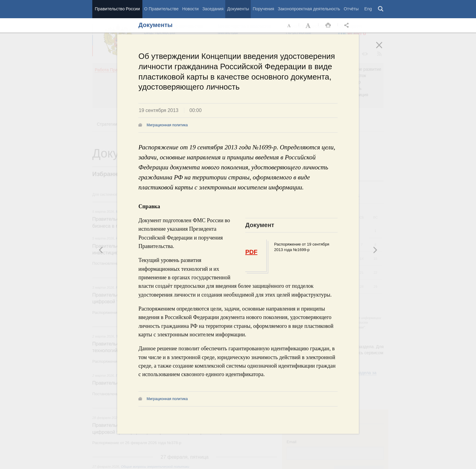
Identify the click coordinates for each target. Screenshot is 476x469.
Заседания (213, 9)
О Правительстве (161, 9)
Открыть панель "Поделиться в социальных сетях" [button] (348, 25)
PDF (251, 252)
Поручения (263, 9)
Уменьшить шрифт (289, 25)
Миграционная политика (167, 125)
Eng (368, 9)
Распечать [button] (328, 25)
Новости (190, 9)
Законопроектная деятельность (309, 9)
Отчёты (351, 9)
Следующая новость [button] (101, 250)
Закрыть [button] (383, 49)
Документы (238, 9)
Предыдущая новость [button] (375, 250)
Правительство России (117, 9)
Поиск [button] (381, 9)
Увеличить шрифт (309, 25)
